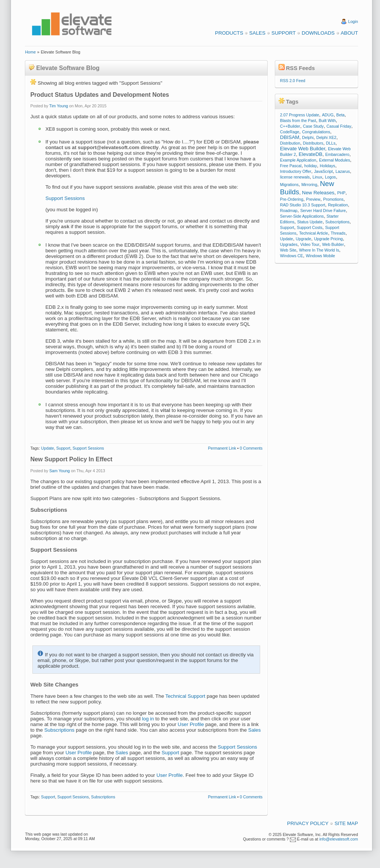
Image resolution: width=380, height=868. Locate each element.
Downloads (318, 33)
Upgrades (289, 244)
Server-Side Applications (302, 216)
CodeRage (290, 132)
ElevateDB (310, 154)
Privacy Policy (308, 823)
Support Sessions (65, 198)
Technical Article (313, 233)
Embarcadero (337, 154)
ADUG (328, 115)
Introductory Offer (296, 171)
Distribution (290, 143)
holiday (311, 166)
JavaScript (323, 171)
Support (283, 33)
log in (148, 719)
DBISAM (290, 137)
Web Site (288, 250)
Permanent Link (222, 448)
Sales (257, 33)
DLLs (331, 143)
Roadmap (289, 211)
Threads (338, 233)
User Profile (191, 724)
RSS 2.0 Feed (293, 81)
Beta (340, 115)
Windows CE (292, 256)
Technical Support (185, 696)
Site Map (346, 823)
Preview (313, 199)
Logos (330, 177)
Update (47, 448)
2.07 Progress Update (300, 115)
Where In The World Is (319, 250)
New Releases (318, 193)
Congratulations (316, 132)
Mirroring (309, 185)
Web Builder (333, 244)
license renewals (295, 177)
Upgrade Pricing (328, 239)
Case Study (313, 126)
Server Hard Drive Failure (323, 211)
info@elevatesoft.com (339, 839)
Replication (338, 205)
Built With (327, 121)
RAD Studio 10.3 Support (303, 205)
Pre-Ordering (292, 199)
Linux (317, 177)
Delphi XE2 (326, 137)
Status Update (310, 222)
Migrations (289, 185)
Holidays (327, 166)
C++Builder (290, 126)
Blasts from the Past (298, 121)
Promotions (333, 199)
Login (353, 21)
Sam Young (60, 471)
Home (30, 52)
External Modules (334, 160)
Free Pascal (291, 166)
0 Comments (251, 448)
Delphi (308, 137)
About (349, 33)
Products (229, 33)
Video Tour (310, 244)
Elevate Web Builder (303, 149)
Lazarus (343, 171)
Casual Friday (339, 126)
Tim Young (59, 106)
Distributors (313, 143)
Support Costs (310, 227)
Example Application (298, 160)
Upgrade (304, 239)
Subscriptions (59, 730)
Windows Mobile (320, 256)
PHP (341, 193)
